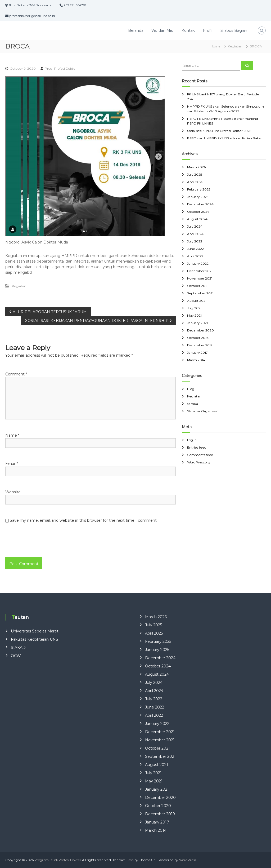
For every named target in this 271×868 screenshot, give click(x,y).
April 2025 (195, 182)
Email (12, 464)
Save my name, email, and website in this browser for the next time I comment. (84, 520)
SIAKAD (18, 648)
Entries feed (197, 447)
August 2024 (197, 219)
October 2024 (198, 212)
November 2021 (200, 278)
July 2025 (195, 174)
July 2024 (195, 226)
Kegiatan (235, 46)
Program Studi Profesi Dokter (58, 860)
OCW (16, 656)
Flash (130, 860)
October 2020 (198, 338)
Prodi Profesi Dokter (61, 68)
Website (13, 492)
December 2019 (200, 345)
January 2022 (198, 263)
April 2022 (195, 256)
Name (12, 435)
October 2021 (198, 286)
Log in (192, 440)
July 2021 (194, 308)
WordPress (188, 860)
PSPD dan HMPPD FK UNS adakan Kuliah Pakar (225, 138)
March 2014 (196, 360)
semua (193, 404)
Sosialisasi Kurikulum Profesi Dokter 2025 (219, 131)
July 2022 (195, 241)
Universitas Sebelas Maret (35, 631)
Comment (16, 374)
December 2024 (200, 204)
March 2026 (196, 167)
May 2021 (194, 315)
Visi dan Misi (162, 30)
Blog (191, 389)
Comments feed (200, 455)
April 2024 (195, 234)
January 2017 (197, 353)
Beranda (136, 30)
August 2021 (197, 301)
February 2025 (199, 189)
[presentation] (42, 546)
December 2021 (200, 271)
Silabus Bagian (234, 30)
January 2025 (198, 197)
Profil (208, 30)
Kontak (188, 30)
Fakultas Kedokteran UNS (35, 639)
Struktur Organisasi (202, 411)
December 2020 (200, 330)
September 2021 (200, 293)
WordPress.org (199, 462)
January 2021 (197, 323)
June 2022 (195, 249)
